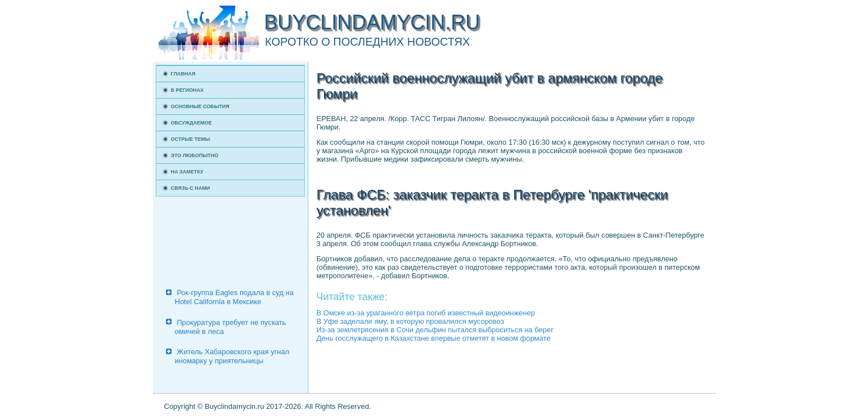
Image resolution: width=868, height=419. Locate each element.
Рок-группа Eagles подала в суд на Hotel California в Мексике (235, 297)
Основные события (200, 106)
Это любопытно (195, 155)
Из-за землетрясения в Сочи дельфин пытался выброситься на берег (435, 330)
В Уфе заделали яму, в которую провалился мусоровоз (410, 321)
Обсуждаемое (192, 123)
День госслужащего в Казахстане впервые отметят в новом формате (434, 338)
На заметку (187, 172)
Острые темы (191, 139)
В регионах (188, 90)
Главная (183, 74)
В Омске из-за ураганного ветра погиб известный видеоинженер (426, 313)
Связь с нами (191, 188)
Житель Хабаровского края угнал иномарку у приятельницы (232, 356)
